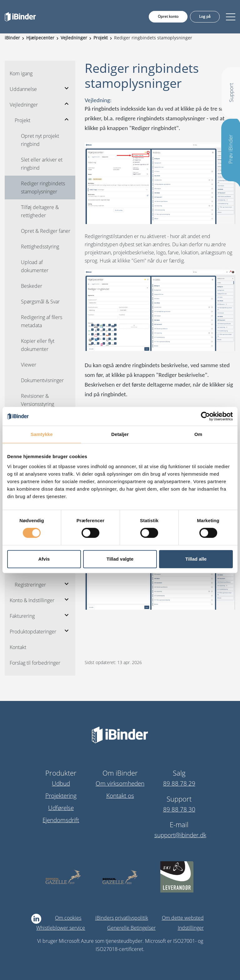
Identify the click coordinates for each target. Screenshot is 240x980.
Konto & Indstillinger (32, 600)
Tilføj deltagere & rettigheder (40, 211)
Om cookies (68, 918)
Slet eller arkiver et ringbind (42, 164)
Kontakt (18, 647)
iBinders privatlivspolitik (122, 918)
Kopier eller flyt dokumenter (38, 345)
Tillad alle (196, 559)
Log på (205, 16)
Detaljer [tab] (120, 434)
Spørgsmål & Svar (40, 302)
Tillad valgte (120, 559)
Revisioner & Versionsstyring (37, 400)
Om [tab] (198, 434)
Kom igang (21, 73)
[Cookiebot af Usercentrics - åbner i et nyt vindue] (205, 416)
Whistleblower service (61, 928)
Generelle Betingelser (131, 928)
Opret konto (168, 16)
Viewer (29, 365)
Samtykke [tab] (42, 434)
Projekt (22, 120)
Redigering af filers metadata (42, 321)
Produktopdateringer (33, 632)
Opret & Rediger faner (46, 231)
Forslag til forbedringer (35, 663)
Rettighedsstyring (40, 247)
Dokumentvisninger (42, 380)
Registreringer (30, 585)
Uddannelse (23, 89)
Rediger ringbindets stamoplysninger (43, 187)
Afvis (44, 559)
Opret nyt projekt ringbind (40, 140)
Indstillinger (191, 928)
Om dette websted (183, 918)
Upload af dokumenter (35, 266)
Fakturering (22, 616)
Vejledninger (24, 105)
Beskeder (32, 286)
